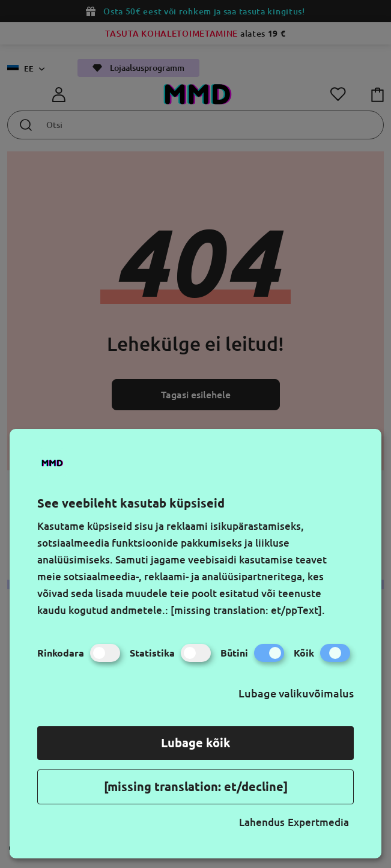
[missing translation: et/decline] (196, 787)
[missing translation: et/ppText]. (248, 610)
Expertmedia (318, 822)
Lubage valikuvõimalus (296, 693)
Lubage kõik (196, 743)
